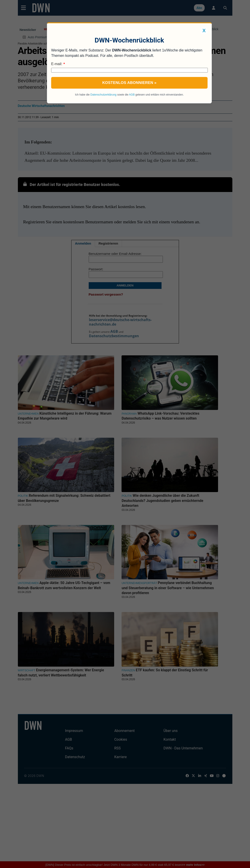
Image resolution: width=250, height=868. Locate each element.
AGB (132, 95)
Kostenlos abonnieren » (129, 83)
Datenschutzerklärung (104, 95)
